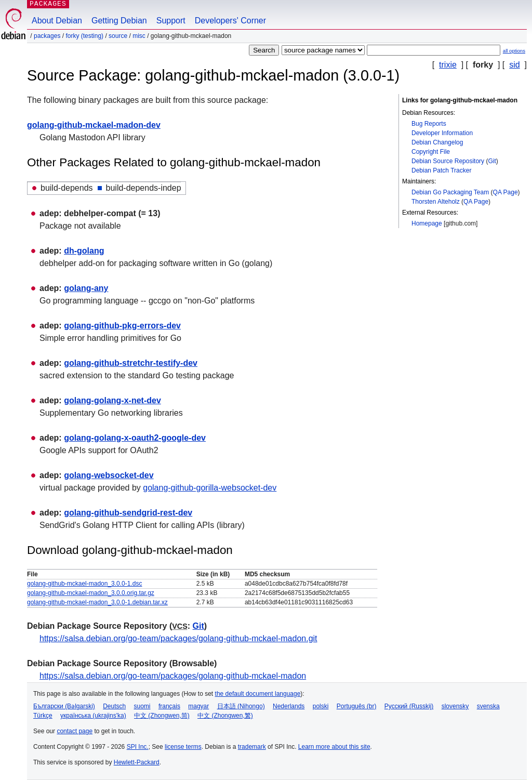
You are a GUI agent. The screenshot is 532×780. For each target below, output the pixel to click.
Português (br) (357, 706)
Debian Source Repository (448, 161)
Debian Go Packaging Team (450, 192)
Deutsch (114, 706)
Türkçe (43, 716)
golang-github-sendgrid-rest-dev (128, 513)
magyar (198, 706)
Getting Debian (119, 21)
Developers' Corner (230, 21)
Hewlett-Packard (137, 762)
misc (139, 36)
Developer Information (442, 133)
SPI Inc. (138, 747)
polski (321, 706)
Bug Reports (429, 124)
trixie (448, 65)
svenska (488, 706)
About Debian (57, 21)
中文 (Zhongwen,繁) (225, 716)
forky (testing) (84, 36)
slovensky (455, 706)
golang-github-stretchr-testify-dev (131, 363)
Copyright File (431, 152)
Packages (47, 36)
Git (492, 161)
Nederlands (289, 706)
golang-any (86, 288)
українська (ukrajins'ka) (93, 716)
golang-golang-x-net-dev (112, 400)
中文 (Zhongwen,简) (162, 716)
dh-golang (84, 251)
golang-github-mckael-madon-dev (94, 125)
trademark (252, 747)
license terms (183, 747)
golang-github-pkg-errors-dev (122, 326)
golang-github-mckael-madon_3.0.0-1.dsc (84, 584)
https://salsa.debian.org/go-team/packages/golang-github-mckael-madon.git (178, 638)
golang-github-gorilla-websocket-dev (210, 488)
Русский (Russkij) (409, 706)
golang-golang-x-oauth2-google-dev (135, 438)
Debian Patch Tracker (441, 170)
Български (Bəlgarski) (64, 706)
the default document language (258, 694)
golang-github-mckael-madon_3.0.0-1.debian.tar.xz (97, 602)
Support (171, 21)
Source (118, 36)
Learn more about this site (334, 747)
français (169, 706)
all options (514, 51)
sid (514, 65)
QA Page (506, 192)
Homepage (427, 223)
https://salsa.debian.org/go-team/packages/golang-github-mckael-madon (173, 676)
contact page (75, 731)
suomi (142, 706)
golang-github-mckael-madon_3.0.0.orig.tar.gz (91, 593)
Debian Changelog (437, 142)
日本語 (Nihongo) (241, 706)
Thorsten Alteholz (436, 202)
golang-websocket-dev (109, 475)
